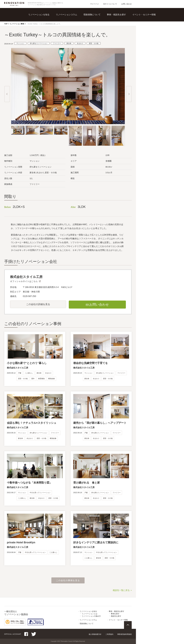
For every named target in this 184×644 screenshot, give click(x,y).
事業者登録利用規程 (125, 634)
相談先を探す (116, 616)
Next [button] (129, 94)
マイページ (94, 4)
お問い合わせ (127, 4)
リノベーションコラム (67, 15)
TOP (6, 24)
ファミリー (57, 43)
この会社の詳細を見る (38, 304)
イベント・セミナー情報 (144, 15)
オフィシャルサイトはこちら (24, 281)
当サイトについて (110, 4)
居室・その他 (94, 43)
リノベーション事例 (17, 24)
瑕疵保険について (92, 15)
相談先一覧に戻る (121, 590)
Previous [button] (7, 94)
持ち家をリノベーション (39, 43)
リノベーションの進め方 (91, 616)
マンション (20, 43)
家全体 (69, 43)
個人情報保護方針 (95, 634)
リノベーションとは (90, 614)
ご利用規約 (109, 634)
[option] (68, 86)
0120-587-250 (29, 296)
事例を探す (115, 614)
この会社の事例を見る (68, 580)
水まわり (80, 43)
